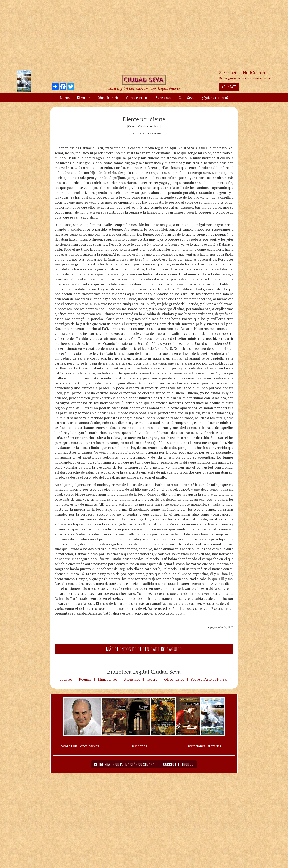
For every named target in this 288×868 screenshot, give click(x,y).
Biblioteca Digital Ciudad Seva (144, 672)
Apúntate (229, 87)
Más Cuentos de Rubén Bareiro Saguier (144, 649)
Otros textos (174, 679)
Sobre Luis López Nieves (80, 746)
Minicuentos (108, 679)
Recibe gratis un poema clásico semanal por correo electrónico (144, 764)
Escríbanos (138, 746)
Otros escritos (137, 98)
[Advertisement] (144, 35)
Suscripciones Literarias (202, 746)
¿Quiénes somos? (215, 98)
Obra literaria (108, 98)
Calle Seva (186, 98)
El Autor (83, 98)
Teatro (152, 679)
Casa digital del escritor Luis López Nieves (144, 88)
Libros (65, 98)
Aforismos (132, 679)
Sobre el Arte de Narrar (209, 679)
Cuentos (66, 679)
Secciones (163, 98)
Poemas (85, 679)
